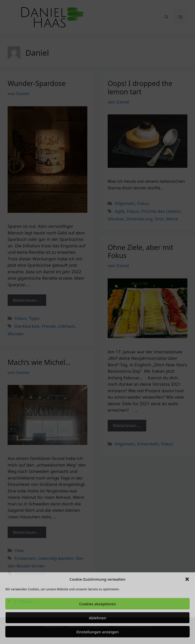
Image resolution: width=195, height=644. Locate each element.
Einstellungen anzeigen (98, 632)
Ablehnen (98, 618)
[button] (187, 579)
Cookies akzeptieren (98, 604)
